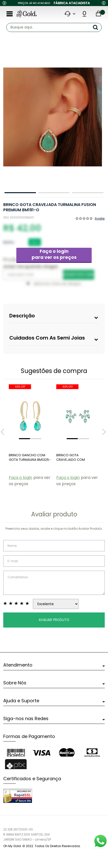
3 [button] (88, 193)
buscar (97, 27)
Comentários (54, 583)
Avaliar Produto (54, 620)
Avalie (100, 218)
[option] (53, 117)
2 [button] (54, 193)
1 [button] (20, 193)
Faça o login (54, 254)
